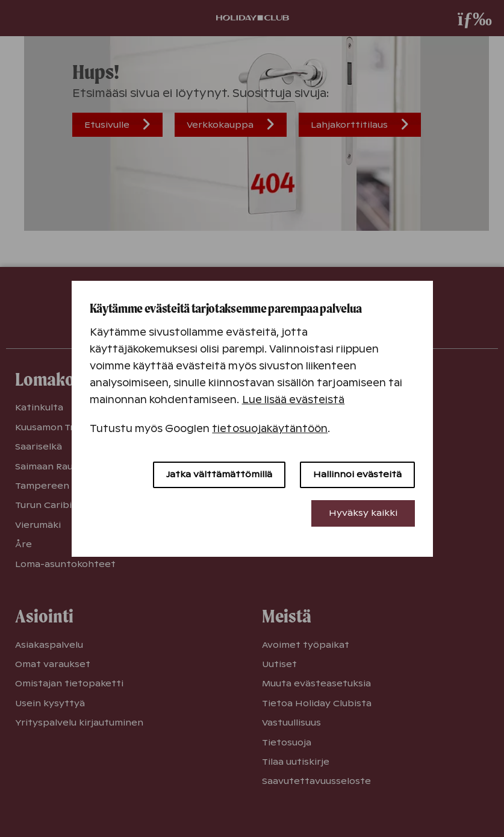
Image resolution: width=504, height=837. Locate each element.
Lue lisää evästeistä (294, 400)
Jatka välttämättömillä (219, 474)
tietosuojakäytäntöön (270, 429)
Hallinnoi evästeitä (357, 474)
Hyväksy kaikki (363, 513)
